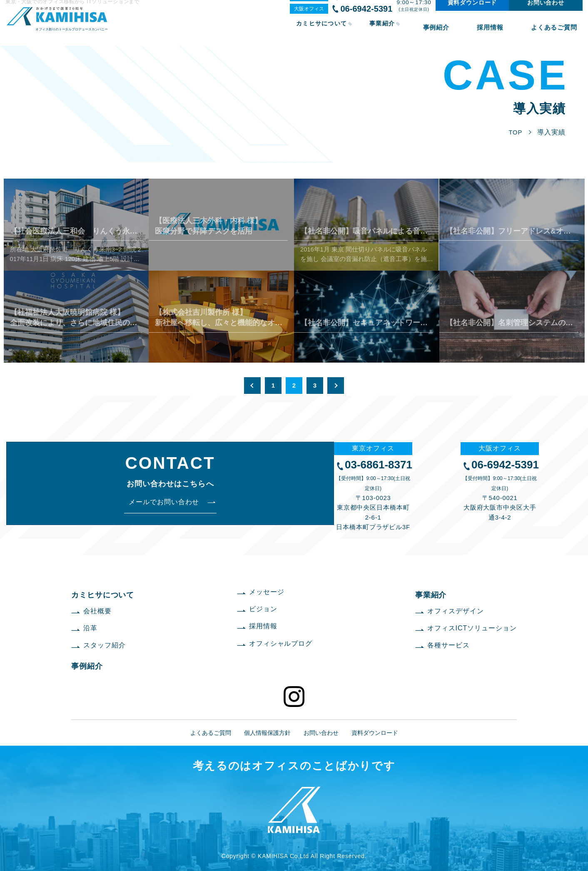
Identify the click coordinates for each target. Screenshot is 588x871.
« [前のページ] (252, 386)
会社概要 (97, 611)
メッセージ (267, 592)
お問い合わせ (543, 12)
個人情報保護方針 (267, 733)
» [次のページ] (336, 386)
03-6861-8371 (364, 6)
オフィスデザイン (456, 611)
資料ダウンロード (470, 12)
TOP (515, 132)
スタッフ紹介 (105, 645)
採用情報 (508, 32)
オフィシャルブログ (281, 643)
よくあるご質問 (558, 32)
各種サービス (448, 645)
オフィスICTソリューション (472, 628)
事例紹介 (467, 32)
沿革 (90, 628)
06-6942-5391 (364, 18)
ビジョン (263, 609)
